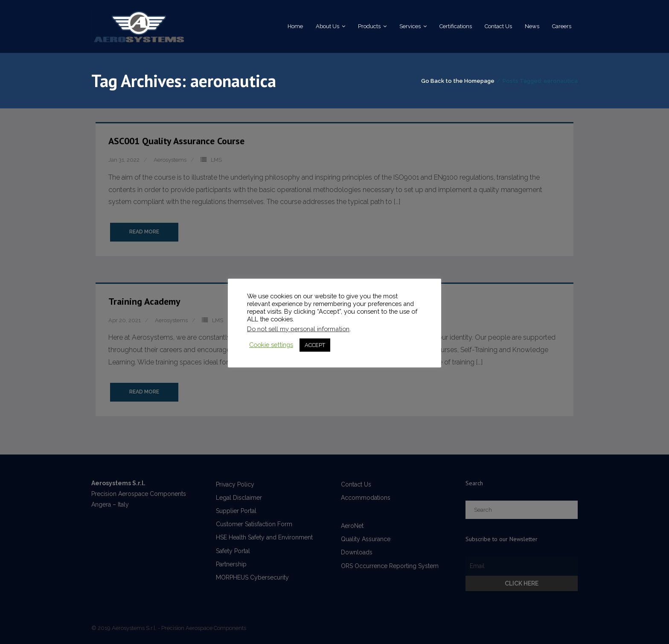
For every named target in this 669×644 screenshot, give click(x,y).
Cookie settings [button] (271, 345)
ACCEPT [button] (315, 345)
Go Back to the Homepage (458, 81)
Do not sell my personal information (298, 329)
